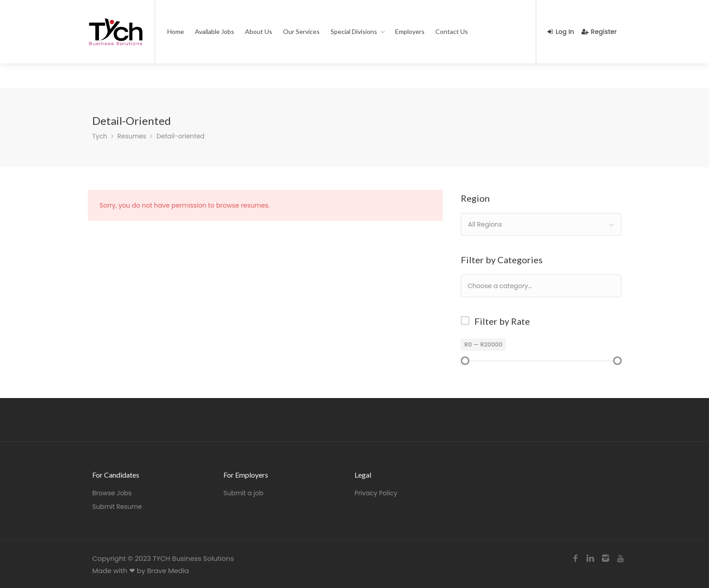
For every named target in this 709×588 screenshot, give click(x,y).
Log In (561, 32)
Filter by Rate (502, 321)
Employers (410, 31)
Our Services (301, 31)
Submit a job (243, 493)
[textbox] (529, 286)
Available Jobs (215, 31)
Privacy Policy (376, 493)
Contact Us (452, 31)
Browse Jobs (112, 493)
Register (599, 32)
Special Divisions (354, 31)
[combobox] (541, 224)
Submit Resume (117, 507)
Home (176, 31)
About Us (259, 31)
